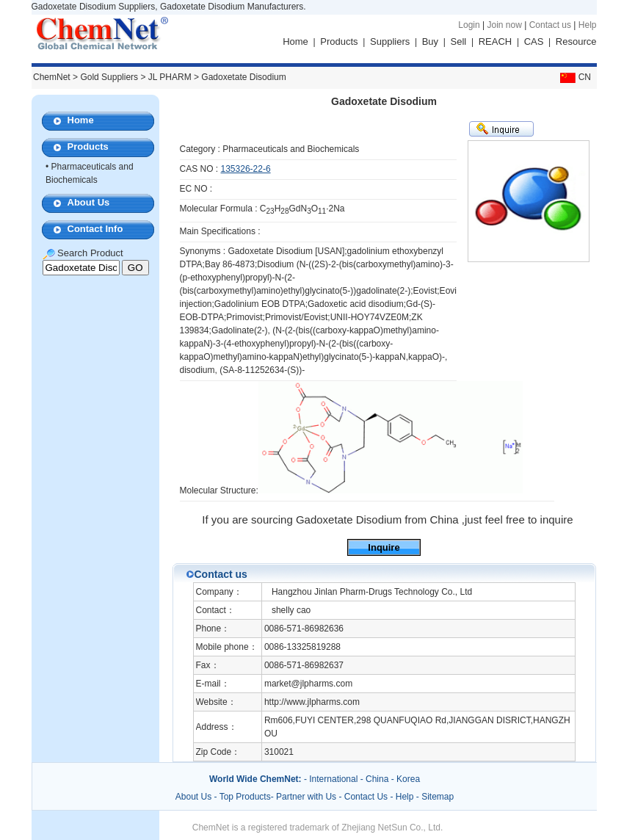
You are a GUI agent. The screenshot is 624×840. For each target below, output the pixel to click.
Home (295, 41)
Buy (430, 41)
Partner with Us (307, 797)
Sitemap (438, 797)
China (377, 779)
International (333, 779)
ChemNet (52, 77)
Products (339, 41)
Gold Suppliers (109, 77)
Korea (408, 779)
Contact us (550, 25)
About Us (89, 202)
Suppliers (390, 41)
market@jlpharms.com (308, 684)
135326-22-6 (246, 169)
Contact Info (95, 229)
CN (574, 77)
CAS (534, 41)
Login (469, 25)
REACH (496, 41)
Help (588, 25)
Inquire (384, 547)
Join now (504, 25)
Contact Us (366, 797)
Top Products (245, 797)
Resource (576, 41)
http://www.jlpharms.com (312, 702)
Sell (459, 41)
